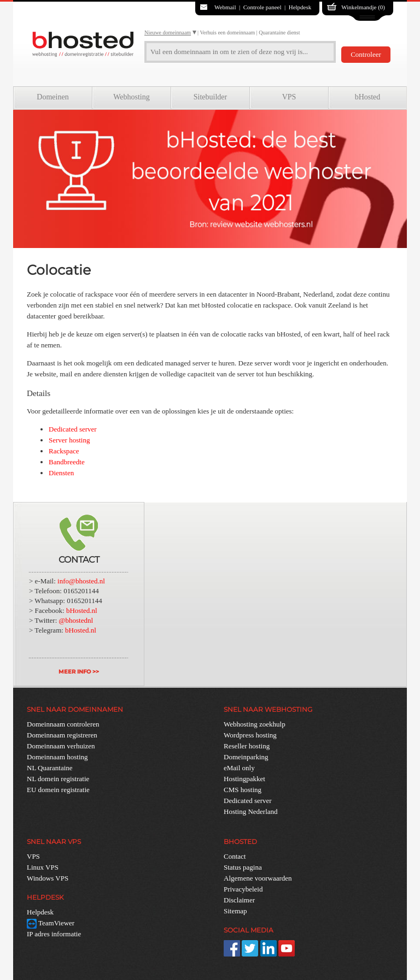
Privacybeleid (243, 889)
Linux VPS (43, 867)
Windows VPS (48, 878)
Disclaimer (239, 900)
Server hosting (69, 440)
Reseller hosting (247, 746)
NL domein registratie (58, 779)
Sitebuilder (210, 97)
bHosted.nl (82, 610)
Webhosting (132, 97)
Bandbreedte (67, 462)
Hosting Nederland (251, 811)
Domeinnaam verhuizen (61, 746)
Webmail (225, 7)
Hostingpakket (244, 779)
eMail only (239, 768)
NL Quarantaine (50, 768)
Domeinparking (246, 757)
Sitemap (235, 911)
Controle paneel (262, 7)
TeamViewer (51, 923)
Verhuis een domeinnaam (227, 33)
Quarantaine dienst (279, 33)
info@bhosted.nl (81, 581)
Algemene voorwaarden (258, 878)
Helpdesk (300, 7)
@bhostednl (76, 620)
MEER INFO (75, 672)
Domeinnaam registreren (62, 735)
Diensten (61, 473)
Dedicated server (73, 429)
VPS (289, 97)
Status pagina (243, 867)
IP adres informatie (54, 934)
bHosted (368, 97)
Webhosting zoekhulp (255, 724)
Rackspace (64, 451)
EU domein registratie (58, 790)
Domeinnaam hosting (57, 757)
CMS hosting (243, 790)
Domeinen (52, 97)
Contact (235, 856)
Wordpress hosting (250, 735)
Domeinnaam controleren (63, 724)
